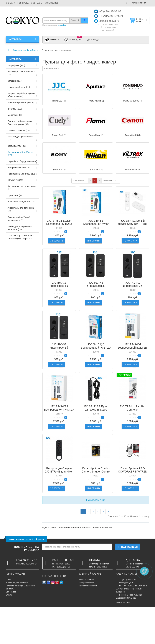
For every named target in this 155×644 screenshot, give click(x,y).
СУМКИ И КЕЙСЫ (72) (19, 130)
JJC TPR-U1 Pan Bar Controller (133, 430)
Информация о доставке (17, 620)
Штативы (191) (15, 109)
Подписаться (128, 584)
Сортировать (80, 181)
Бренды (93, 40)
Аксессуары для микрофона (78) (21, 73)
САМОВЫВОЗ (52, 3)
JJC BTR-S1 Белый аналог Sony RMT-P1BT (133, 222)
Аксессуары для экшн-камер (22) (22, 188)
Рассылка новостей (88, 623)
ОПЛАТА (11, 3)
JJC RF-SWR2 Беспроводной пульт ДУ (59, 430)
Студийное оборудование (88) (22, 161)
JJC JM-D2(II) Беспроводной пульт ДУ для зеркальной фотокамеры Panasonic (96, 364)
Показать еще (96, 537)
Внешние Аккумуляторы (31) (22, 202)
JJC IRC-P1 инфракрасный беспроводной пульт (133, 293)
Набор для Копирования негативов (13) (20, 228)
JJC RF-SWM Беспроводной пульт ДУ (133, 361)
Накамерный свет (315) (19, 87)
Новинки (52, 40)
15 (111, 181)
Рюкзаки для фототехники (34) (20, 138)
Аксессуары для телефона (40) (21, 209)
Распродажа (73, 40)
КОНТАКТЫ (37, 3)
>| (108, 548)
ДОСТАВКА (23, 3)
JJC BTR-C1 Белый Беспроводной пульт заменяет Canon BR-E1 (59, 224)
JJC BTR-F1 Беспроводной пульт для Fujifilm (96, 224)
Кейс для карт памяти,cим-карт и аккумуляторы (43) (21, 237)
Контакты (10, 626)
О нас (8, 617)
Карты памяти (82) (17, 146)
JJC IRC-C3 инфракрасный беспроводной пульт (59, 293)
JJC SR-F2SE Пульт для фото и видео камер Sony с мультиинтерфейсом (96, 433)
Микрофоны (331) (16, 65)
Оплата (9, 632)
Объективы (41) (15, 180)
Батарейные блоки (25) (19, 168)
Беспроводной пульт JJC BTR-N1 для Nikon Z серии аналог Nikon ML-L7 (59, 503)
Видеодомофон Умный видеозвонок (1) (19, 219)
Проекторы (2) (15, 195)
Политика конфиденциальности (20, 623)
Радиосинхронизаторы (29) (21, 103)
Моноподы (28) (15, 115)
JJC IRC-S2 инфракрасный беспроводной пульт (59, 363)
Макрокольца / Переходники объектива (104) (21, 95)
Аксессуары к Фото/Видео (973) (20, 154)
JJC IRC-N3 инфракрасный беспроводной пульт (96, 293)
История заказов (87, 620)
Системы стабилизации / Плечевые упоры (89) (20, 123)
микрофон (62, 25)
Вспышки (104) (15, 81)
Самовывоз (11, 629)
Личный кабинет (86, 617)
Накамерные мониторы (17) (21, 174)
